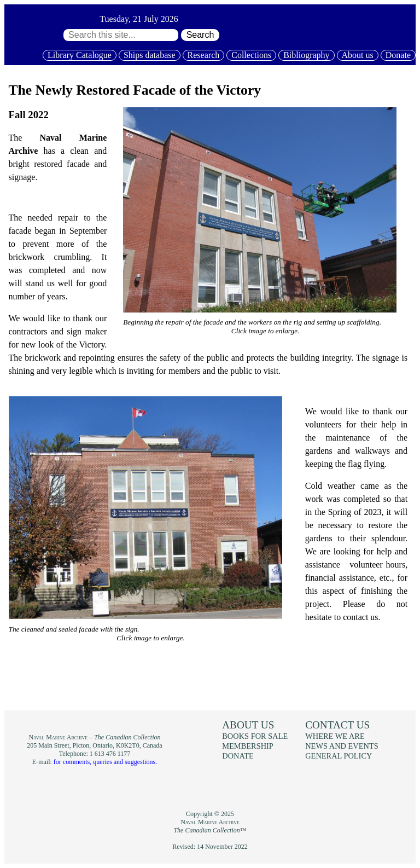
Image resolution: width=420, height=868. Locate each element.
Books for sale (255, 736)
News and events (342, 746)
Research (204, 55)
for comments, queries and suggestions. (105, 762)
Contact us (337, 725)
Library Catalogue (80, 55)
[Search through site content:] (121, 35)
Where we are (335, 736)
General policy (339, 756)
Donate (398, 55)
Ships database (150, 55)
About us (358, 55)
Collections (251, 55)
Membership (248, 746)
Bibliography (306, 55)
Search (200, 35)
